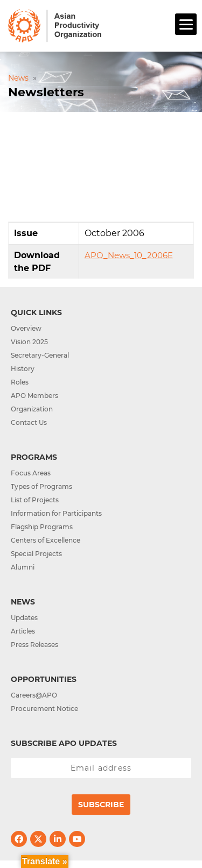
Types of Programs (41, 486)
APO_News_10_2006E (129, 255)
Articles (23, 631)
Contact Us (29, 422)
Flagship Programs (42, 527)
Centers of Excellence (46, 540)
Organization (32, 409)
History (23, 369)
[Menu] (186, 24)
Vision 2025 (29, 342)
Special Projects (36, 554)
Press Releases (34, 645)
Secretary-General (40, 355)
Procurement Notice (44, 709)
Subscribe (101, 805)
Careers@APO (34, 695)
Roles (20, 382)
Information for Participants (56, 513)
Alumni (23, 567)
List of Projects (35, 500)
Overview (26, 328)
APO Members (34, 396)
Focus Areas (31, 473)
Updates (24, 618)
